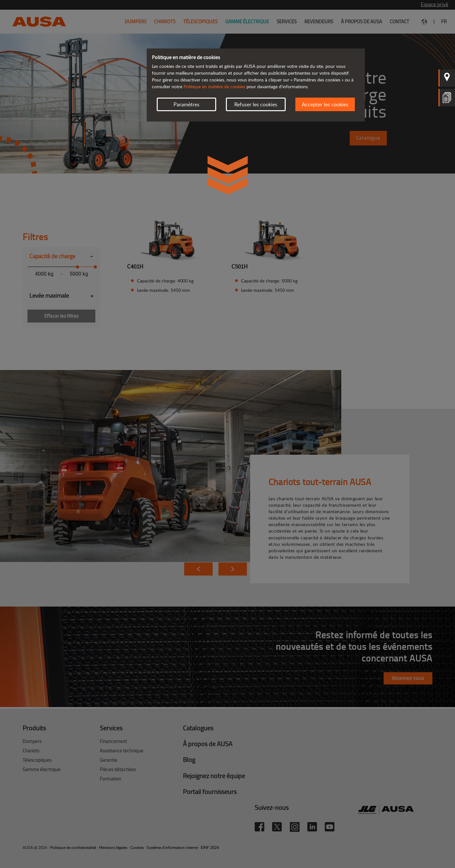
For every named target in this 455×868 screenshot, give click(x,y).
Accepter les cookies (325, 104)
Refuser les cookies (256, 104)
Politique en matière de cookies (214, 86)
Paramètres (186, 104)
